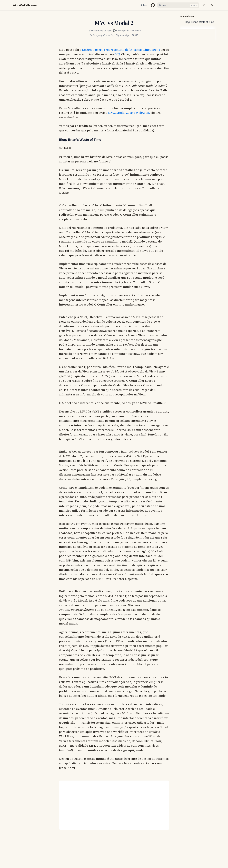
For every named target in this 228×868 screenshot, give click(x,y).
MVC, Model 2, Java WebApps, (129, 113)
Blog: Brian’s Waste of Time (199, 22)
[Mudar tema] (212, 5)
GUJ (117, 54)
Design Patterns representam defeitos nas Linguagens (121, 50)
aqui (124, 35)
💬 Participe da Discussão (127, 31)
